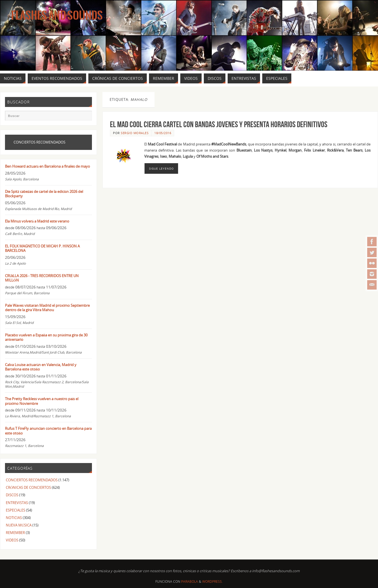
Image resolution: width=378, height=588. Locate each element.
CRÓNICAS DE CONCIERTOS (28, 487)
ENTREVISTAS (17, 503)
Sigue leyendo (161, 168)
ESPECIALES (16, 510)
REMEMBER (15, 533)
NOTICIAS (14, 518)
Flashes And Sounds (57, 16)
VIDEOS (12, 540)
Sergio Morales (135, 133)
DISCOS (12, 495)
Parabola (190, 581)
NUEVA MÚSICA (19, 525)
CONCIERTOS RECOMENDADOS (32, 480)
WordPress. (212, 581)
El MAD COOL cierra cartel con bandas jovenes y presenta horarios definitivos (219, 124)
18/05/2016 (163, 133)
